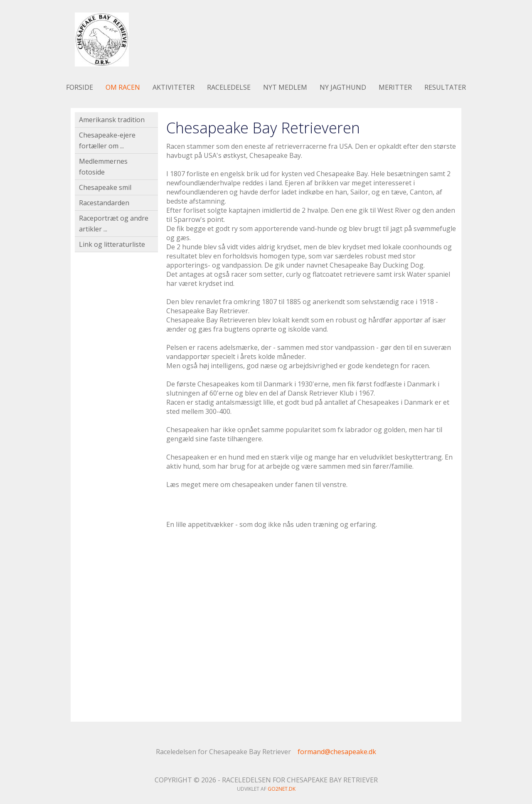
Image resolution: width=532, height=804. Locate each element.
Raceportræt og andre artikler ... (114, 224)
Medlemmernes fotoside (103, 167)
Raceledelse (229, 87)
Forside (80, 87)
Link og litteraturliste (112, 244)
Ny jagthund (343, 87)
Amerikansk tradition (112, 120)
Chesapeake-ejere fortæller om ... (107, 140)
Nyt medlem (285, 87)
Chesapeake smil (105, 187)
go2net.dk (282, 789)
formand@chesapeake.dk (337, 752)
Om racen (123, 87)
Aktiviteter (174, 87)
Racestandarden (104, 203)
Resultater (445, 87)
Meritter (395, 87)
